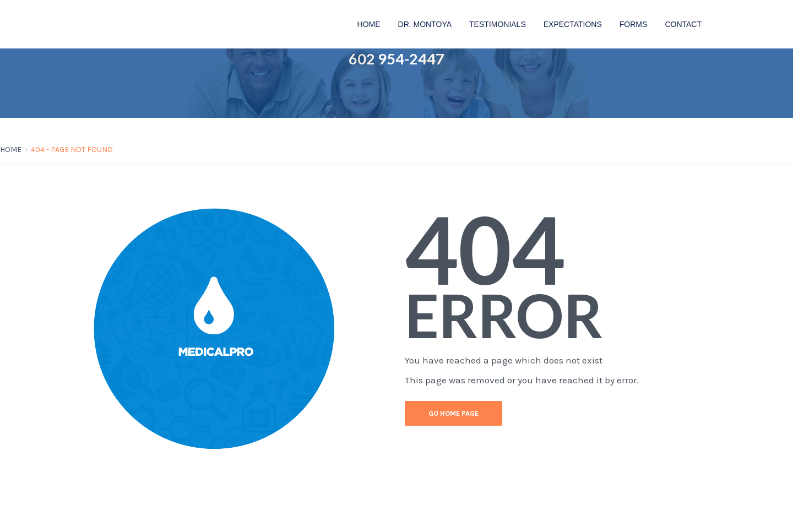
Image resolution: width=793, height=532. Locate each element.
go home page (453, 413)
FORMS (634, 24)
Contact (683, 24)
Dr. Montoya (425, 24)
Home (369, 24)
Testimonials (498, 24)
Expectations (573, 24)
